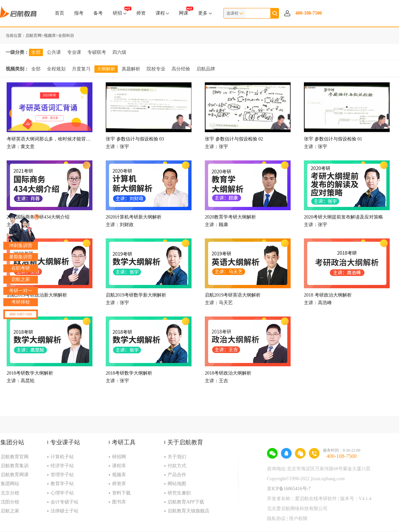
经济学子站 (62, 466)
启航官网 (34, 36)
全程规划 (56, 69)
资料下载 (121, 493)
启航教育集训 (15, 466)
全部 (36, 52)
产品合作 (177, 475)
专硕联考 (97, 52)
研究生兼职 (179, 493)
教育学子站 (62, 484)
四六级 (119, 52)
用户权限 (298, 519)
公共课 (54, 52)
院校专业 (156, 69)
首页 (60, 13)
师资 (141, 13)
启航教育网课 (15, 475)
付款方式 (177, 466)
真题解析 (131, 69)
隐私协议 (276, 519)
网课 (184, 11)
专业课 (74, 52)
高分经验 (181, 69)
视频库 (50, 36)
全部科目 (66, 36)
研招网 (119, 457)
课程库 (119, 466)
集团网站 (10, 484)
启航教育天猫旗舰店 (189, 511)
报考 (79, 13)
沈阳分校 (10, 502)
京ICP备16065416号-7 (289, 489)
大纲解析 (106, 69)
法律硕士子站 (65, 511)
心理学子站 (62, 493)
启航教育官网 (15, 457)
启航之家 (10, 511)
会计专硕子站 (65, 502)
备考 (98, 13)
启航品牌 (206, 69)
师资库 (119, 484)
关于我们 (177, 457)
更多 (205, 13)
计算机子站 (62, 457)
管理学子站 (62, 475)
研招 (120, 11)
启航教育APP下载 (186, 502)
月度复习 (81, 69)
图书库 (119, 502)
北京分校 (10, 493)
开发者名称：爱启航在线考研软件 (302, 499)
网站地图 (177, 484)
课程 (162, 13)
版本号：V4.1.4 (356, 499)
